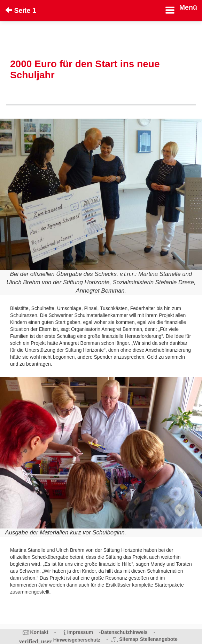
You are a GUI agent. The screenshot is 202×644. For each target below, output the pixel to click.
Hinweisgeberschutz (77, 640)
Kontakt (39, 632)
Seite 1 (21, 10)
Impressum (80, 632)
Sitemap (129, 639)
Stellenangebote (159, 639)
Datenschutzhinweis (124, 632)
